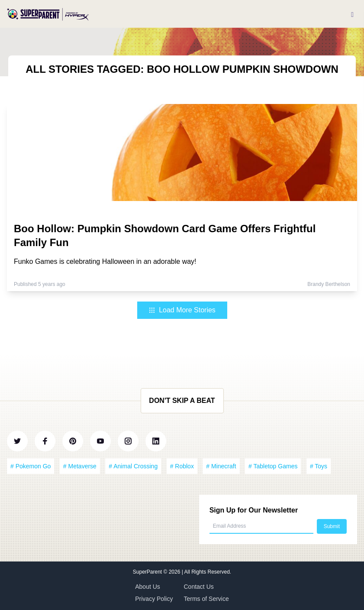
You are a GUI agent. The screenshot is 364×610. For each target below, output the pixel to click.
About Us (148, 587)
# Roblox (182, 466)
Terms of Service (206, 599)
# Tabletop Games (273, 466)
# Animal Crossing (133, 466)
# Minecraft (221, 466)
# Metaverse (80, 466)
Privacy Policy (154, 599)
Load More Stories (182, 310)
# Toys (319, 466)
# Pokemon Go (31, 466)
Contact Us (199, 587)
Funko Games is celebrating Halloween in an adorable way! (105, 261)
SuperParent (148, 572)
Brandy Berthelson (329, 284)
